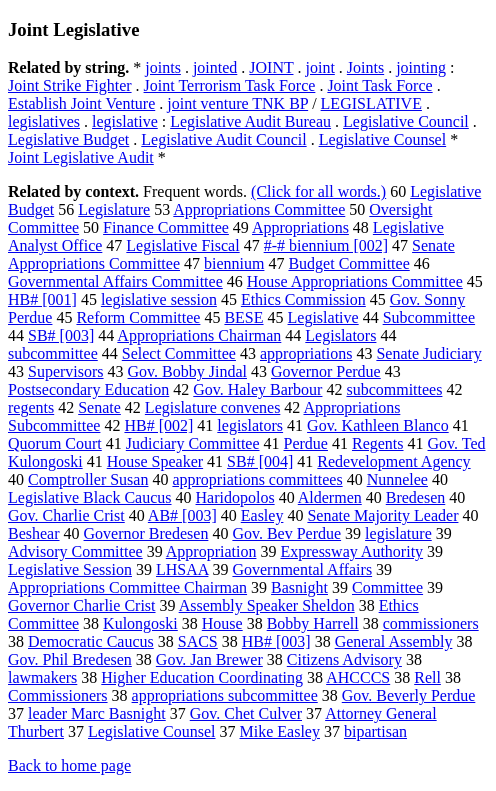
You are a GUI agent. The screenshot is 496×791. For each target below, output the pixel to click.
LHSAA (182, 569)
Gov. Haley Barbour (257, 389)
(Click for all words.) (318, 191)
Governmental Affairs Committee (115, 281)
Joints (365, 67)
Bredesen (416, 497)
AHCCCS (358, 677)
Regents (378, 443)
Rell (427, 677)
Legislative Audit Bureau (250, 121)
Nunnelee (397, 479)
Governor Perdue (326, 371)
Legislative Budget (68, 139)
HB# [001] (42, 299)
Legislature (114, 209)
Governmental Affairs (302, 569)
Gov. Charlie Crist (66, 515)
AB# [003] (182, 515)
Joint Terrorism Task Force (230, 85)
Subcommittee (429, 317)
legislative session (159, 299)
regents (31, 407)
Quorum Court (55, 443)
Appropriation (211, 551)
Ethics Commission (303, 299)
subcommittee (53, 353)
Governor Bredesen (146, 533)
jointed (215, 67)
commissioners (431, 623)
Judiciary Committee (193, 443)
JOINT (271, 67)
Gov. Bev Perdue (286, 533)
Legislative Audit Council (223, 139)
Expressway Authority (351, 551)
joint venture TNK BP (237, 103)
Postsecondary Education (88, 389)
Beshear (34, 533)
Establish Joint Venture (81, 103)
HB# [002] (158, 425)
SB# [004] (260, 461)
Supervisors (66, 371)
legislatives (44, 121)
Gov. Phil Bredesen (70, 659)
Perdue (306, 443)
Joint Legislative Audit (81, 157)
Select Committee (179, 353)
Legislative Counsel (383, 139)
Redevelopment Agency (393, 461)
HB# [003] (276, 641)
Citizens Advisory (344, 659)
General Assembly (394, 641)
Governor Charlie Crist (82, 605)
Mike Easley (280, 731)
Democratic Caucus (91, 641)
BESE (243, 317)
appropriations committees (257, 479)
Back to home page (69, 765)
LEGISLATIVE (371, 103)
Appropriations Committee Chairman (127, 587)
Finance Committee (166, 227)
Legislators (340, 335)
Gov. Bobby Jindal (187, 371)
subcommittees (394, 389)
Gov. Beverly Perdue (409, 695)
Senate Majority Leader (382, 515)
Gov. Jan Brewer (209, 659)
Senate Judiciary (428, 353)
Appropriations (300, 227)
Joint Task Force (379, 85)
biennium (234, 263)
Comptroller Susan (88, 479)
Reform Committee (138, 317)
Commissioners (58, 695)
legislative (125, 121)
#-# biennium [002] (326, 245)
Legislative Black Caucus (90, 497)
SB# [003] (61, 335)
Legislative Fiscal (182, 245)
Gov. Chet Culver (246, 713)
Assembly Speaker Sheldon (267, 605)
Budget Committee (348, 263)
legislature (398, 533)
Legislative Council (406, 121)
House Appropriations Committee (355, 281)
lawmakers (42, 677)
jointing (421, 67)
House (222, 623)
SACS (198, 641)
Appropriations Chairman (199, 335)
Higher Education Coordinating (202, 677)
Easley (262, 515)
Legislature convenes (213, 407)
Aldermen (330, 497)
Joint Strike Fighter (70, 85)
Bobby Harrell (313, 623)
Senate (99, 407)
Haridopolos (235, 497)
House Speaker (155, 461)
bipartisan (375, 731)
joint (319, 67)
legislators (250, 425)
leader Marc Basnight (97, 713)
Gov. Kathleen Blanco (378, 425)
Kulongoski (140, 623)
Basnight (299, 587)
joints (163, 67)
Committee (387, 587)
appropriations (306, 353)
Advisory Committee (75, 551)
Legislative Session (70, 569)
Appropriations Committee (259, 209)
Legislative (323, 317)
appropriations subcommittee (225, 695)
